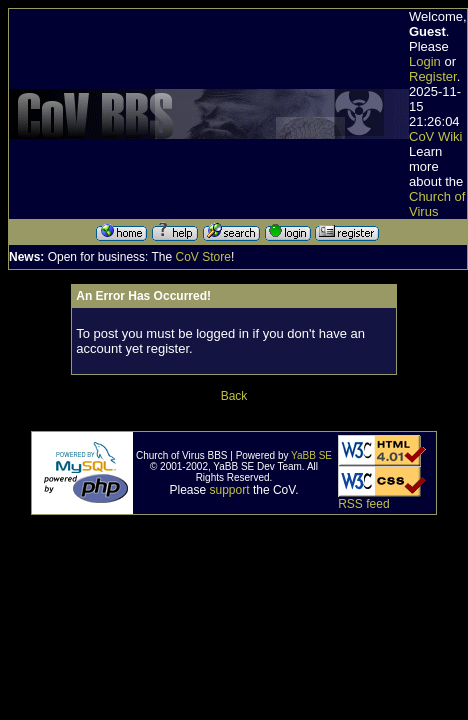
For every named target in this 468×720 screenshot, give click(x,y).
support (230, 490)
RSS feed (363, 504)
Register (433, 76)
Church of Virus (437, 204)
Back (234, 396)
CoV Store (203, 257)
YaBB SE (311, 455)
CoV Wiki (435, 136)
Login (425, 61)
